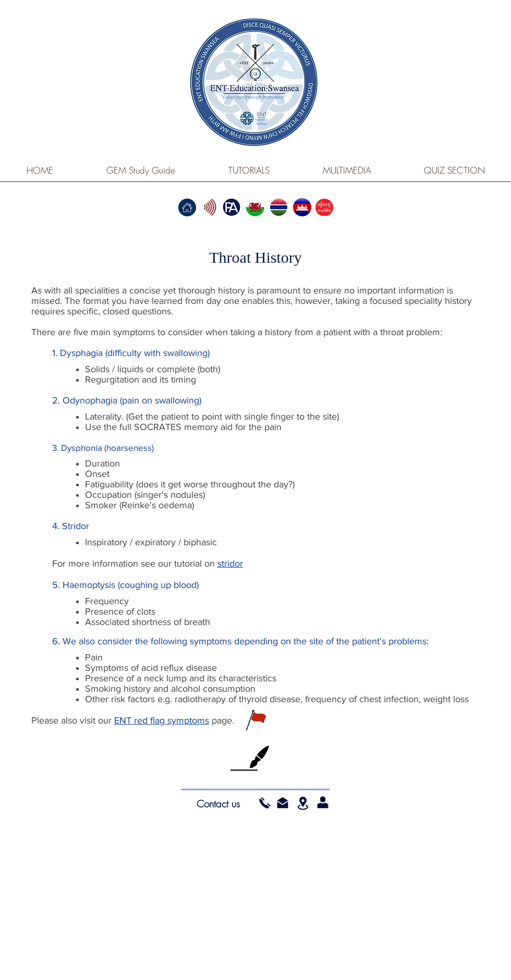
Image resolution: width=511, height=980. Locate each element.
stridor (230, 563)
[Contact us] (218, 804)
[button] (283, 803)
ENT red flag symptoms (162, 720)
